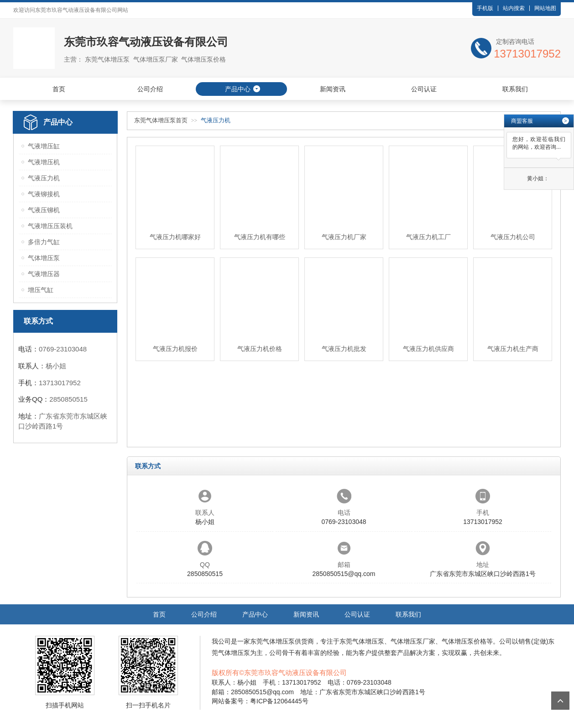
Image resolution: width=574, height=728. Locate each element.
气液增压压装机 (50, 226)
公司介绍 (150, 89)
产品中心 (238, 89)
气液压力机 (44, 178)
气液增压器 (44, 274)
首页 (59, 89)
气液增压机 (44, 162)
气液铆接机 (44, 194)
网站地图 (545, 8)
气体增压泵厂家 (413, 641)
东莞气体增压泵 (272, 641)
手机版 (485, 8)
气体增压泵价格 (464, 641)
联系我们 (515, 89)
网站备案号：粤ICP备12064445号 (260, 701)
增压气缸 (41, 290)
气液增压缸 (44, 146)
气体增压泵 (44, 258)
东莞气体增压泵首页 (161, 120)
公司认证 (424, 89)
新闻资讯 (333, 89)
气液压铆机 (44, 210)
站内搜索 (514, 8)
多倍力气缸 (44, 242)
